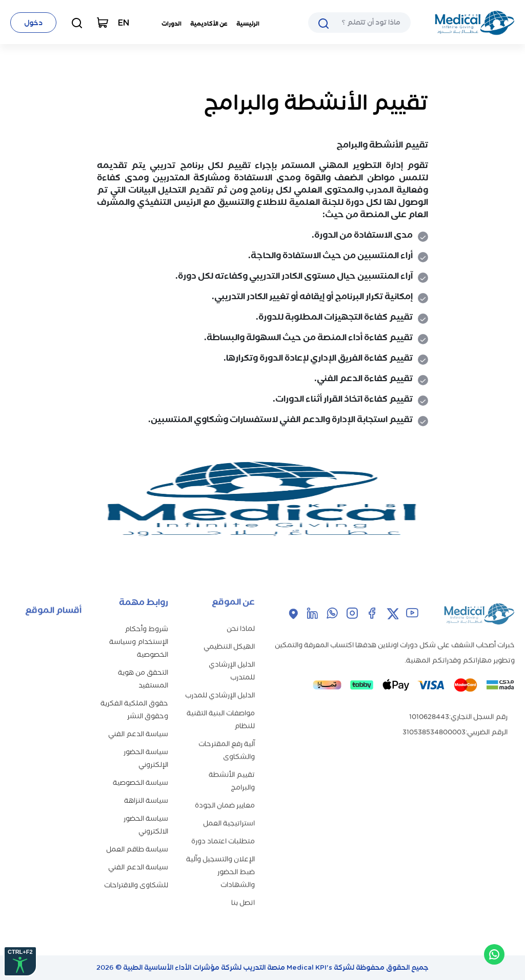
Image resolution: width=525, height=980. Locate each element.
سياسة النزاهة (146, 786)
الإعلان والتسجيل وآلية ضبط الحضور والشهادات (220, 856)
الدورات (171, 24)
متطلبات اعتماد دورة (223, 825)
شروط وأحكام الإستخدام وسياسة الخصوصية (139, 627)
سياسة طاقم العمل (137, 834)
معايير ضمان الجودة (225, 789)
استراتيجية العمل (229, 807)
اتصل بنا (243, 887)
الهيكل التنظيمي (229, 630)
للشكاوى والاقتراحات (136, 870)
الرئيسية (248, 24)
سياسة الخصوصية (140, 768)
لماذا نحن (241, 612)
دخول (33, 23)
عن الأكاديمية (209, 24)
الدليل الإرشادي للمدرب (220, 679)
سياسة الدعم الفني (138, 719)
